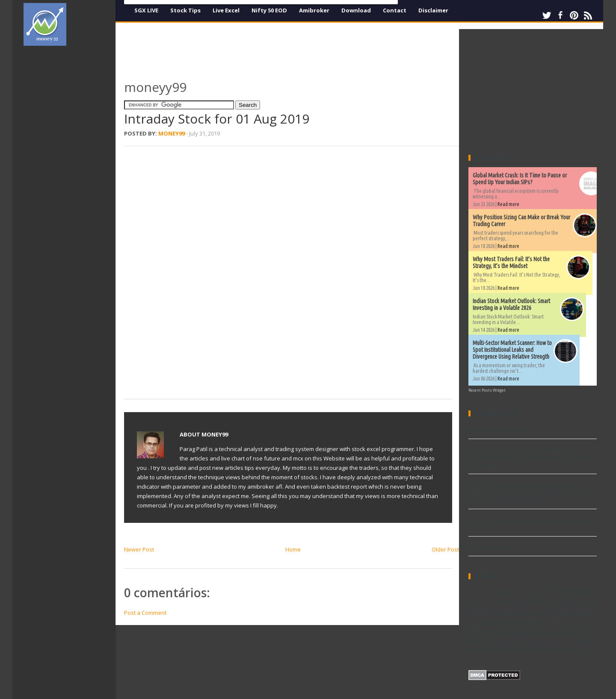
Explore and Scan (533, 612)
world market (568, 649)
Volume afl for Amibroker (501, 431)
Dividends (479, 603)
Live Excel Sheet (489, 548)
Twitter (547, 15)
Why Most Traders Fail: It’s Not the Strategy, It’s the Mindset (511, 262)
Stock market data (539, 633)
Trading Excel (511, 641)
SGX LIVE (146, 10)
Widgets (560, 641)
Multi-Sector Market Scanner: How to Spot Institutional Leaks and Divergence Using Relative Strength (512, 350)
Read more (508, 204)
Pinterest (574, 15)
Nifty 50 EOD (269, 10)
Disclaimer (433, 10)
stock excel (532, 649)
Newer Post (139, 549)
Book (534, 592)
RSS (588, 15)
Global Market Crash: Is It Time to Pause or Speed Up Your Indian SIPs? (520, 179)
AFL (473, 592)
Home (293, 549)
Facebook (560, 15)
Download (356, 10)
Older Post (445, 549)
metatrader (500, 649)
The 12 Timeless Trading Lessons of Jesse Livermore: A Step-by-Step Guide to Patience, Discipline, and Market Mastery (526, 493)
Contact (395, 10)
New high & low (528, 623)
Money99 (172, 133)
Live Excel (226, 10)
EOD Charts (547, 602)
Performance (489, 632)
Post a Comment (145, 613)
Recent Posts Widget (487, 390)
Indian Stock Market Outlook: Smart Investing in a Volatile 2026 (511, 304)
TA (572, 633)
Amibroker (314, 10)
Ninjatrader (584, 625)
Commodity (573, 591)
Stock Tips (185, 10)
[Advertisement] (73, 181)
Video (539, 641)
